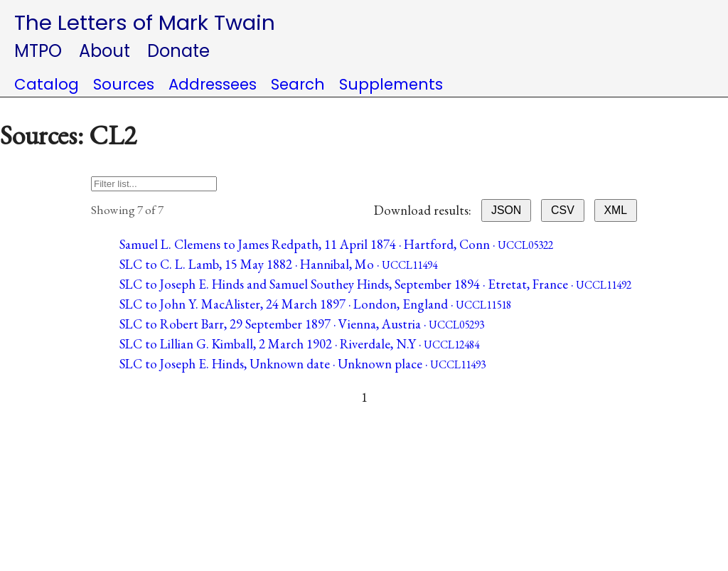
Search (298, 84)
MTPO (38, 51)
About (105, 51)
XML (616, 210)
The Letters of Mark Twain (145, 22)
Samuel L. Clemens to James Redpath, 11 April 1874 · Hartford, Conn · (336, 244)
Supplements (391, 84)
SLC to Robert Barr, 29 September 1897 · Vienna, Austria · (302, 324)
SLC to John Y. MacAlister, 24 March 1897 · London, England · (315, 304)
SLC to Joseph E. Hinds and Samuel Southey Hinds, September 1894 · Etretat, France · (375, 284)
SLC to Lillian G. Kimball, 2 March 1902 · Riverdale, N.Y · (299, 344)
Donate (178, 51)
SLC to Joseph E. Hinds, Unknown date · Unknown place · (303, 364)
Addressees (213, 84)
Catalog (47, 84)
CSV (563, 210)
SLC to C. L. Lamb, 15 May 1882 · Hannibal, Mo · (278, 264)
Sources (124, 84)
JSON (506, 210)
